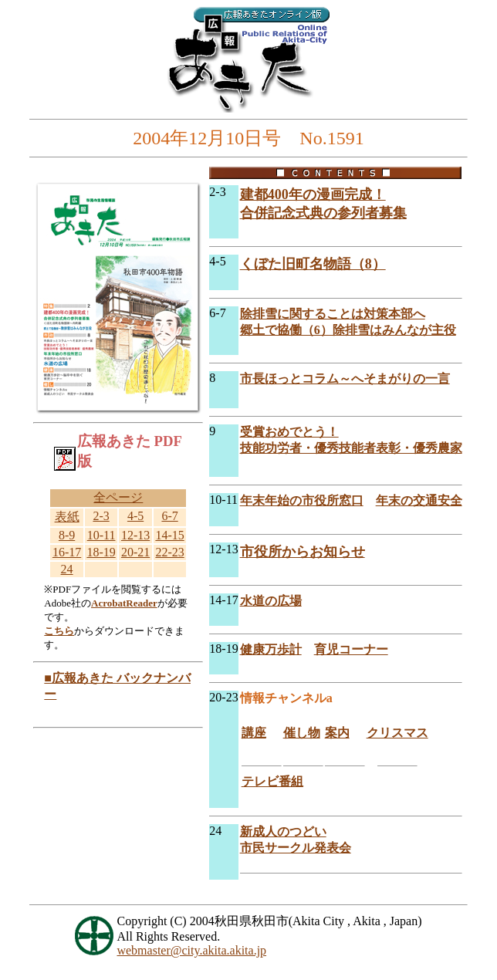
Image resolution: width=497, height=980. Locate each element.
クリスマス (397, 733)
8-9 (67, 535)
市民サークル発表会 (296, 848)
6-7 (169, 516)
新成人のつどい (283, 831)
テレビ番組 (272, 781)
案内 (337, 733)
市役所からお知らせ (303, 552)
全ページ (118, 497)
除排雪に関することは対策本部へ (333, 314)
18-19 (101, 552)
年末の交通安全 (419, 500)
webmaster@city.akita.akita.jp (191, 950)
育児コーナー (351, 649)
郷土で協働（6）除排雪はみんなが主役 (348, 330)
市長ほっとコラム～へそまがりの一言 (345, 378)
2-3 (101, 516)
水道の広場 (271, 601)
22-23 (169, 552)
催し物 (302, 733)
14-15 (169, 535)
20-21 (135, 552)
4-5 (135, 516)
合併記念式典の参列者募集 (323, 213)
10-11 (101, 535)
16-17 (67, 552)
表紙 (67, 517)
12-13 (135, 535)
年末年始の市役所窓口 (302, 500)
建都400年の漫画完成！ (313, 194)
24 (67, 569)
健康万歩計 (271, 649)
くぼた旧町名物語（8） (313, 264)
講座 (254, 733)
